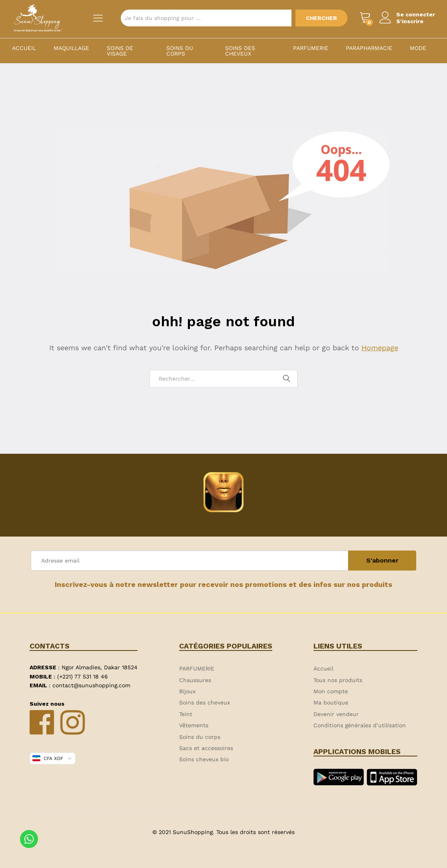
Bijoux (187, 691)
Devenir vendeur (336, 714)
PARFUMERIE (311, 48)
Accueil (24, 48)
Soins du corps (180, 51)
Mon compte (331, 691)
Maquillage (71, 48)
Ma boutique (331, 702)
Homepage (380, 348)
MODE (418, 48)
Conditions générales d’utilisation (360, 725)
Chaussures (195, 680)
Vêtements (194, 725)
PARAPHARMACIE (369, 48)
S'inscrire (410, 21)
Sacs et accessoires (206, 748)
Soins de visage (120, 51)
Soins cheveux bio (204, 759)
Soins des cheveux (240, 51)
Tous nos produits (338, 680)
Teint (186, 714)
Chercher (321, 18)
